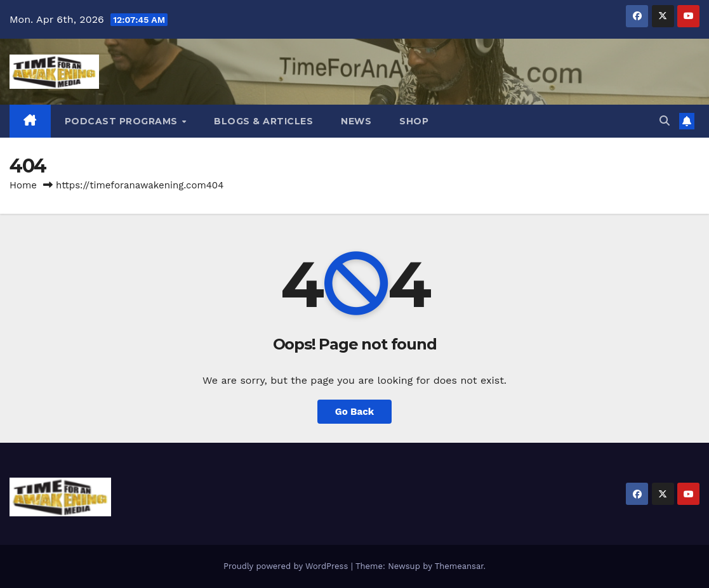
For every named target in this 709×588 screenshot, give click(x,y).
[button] (665, 121)
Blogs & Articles (263, 121)
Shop (414, 121)
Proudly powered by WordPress (287, 566)
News (356, 121)
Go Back (355, 412)
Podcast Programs (123, 121)
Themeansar (459, 566)
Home (23, 185)
